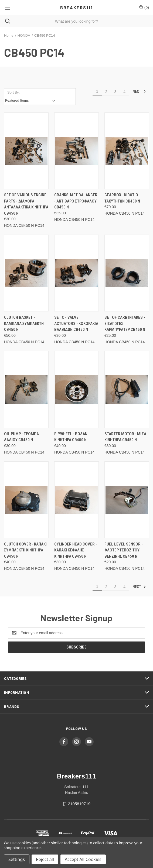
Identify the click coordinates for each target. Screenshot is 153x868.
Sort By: (13, 92)
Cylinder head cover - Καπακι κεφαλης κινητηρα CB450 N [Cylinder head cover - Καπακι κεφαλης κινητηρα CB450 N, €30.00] (76, 550)
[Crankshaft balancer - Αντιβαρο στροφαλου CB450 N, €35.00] (76, 151)
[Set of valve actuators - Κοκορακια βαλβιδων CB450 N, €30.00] (76, 273)
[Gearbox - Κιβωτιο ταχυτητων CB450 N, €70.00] (127, 151)
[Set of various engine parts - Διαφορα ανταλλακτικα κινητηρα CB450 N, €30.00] (26, 151)
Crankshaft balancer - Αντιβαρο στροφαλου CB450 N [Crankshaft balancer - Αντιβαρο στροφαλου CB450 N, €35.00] (76, 201)
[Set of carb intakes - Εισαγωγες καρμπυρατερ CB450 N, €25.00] (127, 273)
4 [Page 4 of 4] (124, 92)
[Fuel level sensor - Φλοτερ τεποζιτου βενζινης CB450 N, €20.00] (127, 500)
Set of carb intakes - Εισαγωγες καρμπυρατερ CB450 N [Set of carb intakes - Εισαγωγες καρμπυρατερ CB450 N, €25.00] (125, 323)
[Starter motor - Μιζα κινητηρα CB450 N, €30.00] (127, 390)
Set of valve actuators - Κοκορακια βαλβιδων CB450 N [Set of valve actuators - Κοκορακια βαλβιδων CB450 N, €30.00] (76, 323)
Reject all (45, 859)
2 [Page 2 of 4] (106, 92)
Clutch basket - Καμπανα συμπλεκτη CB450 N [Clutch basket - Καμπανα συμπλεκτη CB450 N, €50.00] (24, 323)
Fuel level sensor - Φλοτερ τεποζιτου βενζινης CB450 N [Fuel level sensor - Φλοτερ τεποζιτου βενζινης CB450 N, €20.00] (124, 550)
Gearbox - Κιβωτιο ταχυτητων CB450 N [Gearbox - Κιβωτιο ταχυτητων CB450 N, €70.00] (122, 198)
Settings (17, 859)
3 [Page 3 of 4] (115, 92)
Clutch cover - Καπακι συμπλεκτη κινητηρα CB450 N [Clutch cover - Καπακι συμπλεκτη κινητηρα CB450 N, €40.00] (25, 550)
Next (139, 91)
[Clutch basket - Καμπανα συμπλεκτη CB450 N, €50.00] (26, 273)
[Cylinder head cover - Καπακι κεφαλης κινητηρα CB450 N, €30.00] (76, 500)
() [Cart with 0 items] (144, 7)
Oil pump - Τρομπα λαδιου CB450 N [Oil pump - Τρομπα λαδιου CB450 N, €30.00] (21, 437)
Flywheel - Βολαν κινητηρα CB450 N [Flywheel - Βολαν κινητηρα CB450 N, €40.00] (71, 437)
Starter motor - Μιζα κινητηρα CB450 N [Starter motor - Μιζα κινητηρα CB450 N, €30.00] (125, 437)
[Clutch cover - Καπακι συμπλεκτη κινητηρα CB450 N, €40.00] (26, 500)
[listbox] (31, 101)
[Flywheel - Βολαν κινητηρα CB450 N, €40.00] (76, 390)
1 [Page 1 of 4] (97, 92)
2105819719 (79, 804)
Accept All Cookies (83, 859)
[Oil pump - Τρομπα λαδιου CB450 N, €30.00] (26, 390)
